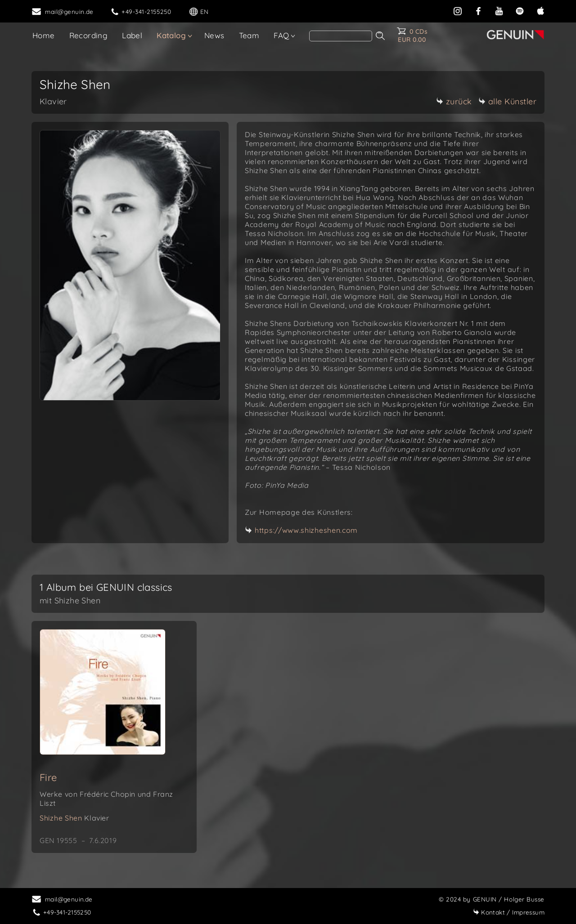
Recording (89, 35)
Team (249, 35)
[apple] (540, 10)
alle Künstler (508, 101)
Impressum (509, 912)
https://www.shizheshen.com (306, 530)
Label (132, 35)
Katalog (171, 35)
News (214, 35)
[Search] (341, 36)
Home (44, 35)
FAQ (281, 35)
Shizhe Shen (74, 818)
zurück (454, 101)
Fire (48, 777)
